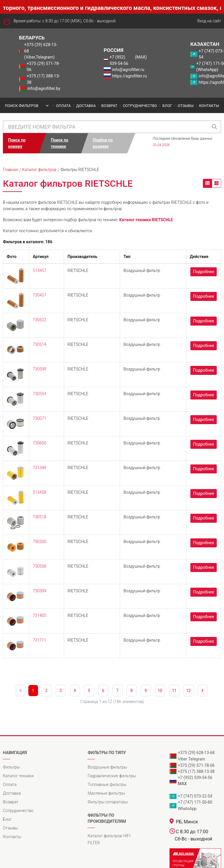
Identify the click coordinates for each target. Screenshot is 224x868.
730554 (40, 394)
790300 (40, 542)
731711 (40, 640)
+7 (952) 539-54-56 (119, 60)
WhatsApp (187, 809)
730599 (40, 369)
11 (174, 691)
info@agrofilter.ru (128, 70)
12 (188, 691)
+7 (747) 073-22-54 (195, 796)
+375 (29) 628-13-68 (196, 753)
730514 (40, 344)
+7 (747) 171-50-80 (195, 802)
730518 (40, 517)
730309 (40, 591)
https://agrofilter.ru (130, 76)
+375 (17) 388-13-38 (43, 79)
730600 (40, 443)
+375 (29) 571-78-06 (43, 67)
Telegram (197, 759)
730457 (40, 295)
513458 (40, 492)
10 (160, 691)
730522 (40, 320)
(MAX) (141, 57)
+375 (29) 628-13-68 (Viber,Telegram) (41, 51)
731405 (40, 615)
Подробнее (203, 272)
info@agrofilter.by (44, 89)
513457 (40, 270)
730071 (40, 418)
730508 (40, 566)
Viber (183, 759)
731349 (40, 468)
